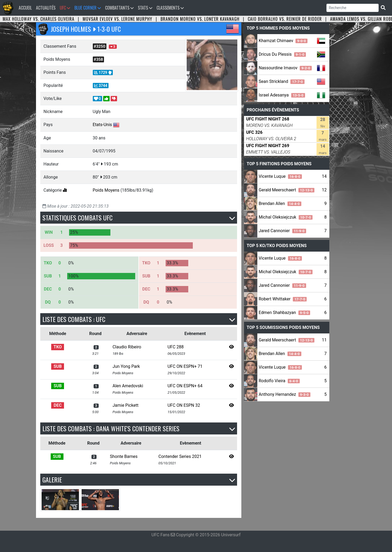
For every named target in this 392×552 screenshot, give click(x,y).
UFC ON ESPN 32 (184, 405)
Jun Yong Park (126, 366)
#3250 (100, 46)
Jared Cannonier (282, 231)
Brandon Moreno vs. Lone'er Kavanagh (200, 19)
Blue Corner (88, 8)
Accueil (26, 8)
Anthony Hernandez (285, 394)
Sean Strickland (282, 81)
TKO (58, 347)
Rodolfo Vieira (279, 381)
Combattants (119, 8)
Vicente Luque (280, 176)
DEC (58, 405)
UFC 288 (176, 347)
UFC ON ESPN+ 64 (185, 386)
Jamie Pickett (125, 405)
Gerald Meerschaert (287, 190)
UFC (65, 8)
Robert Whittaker (283, 299)
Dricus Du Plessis (282, 54)
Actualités (46, 8)
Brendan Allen (280, 204)
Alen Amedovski (128, 386)
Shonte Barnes (124, 456)
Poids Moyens (106, 190)
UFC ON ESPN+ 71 (185, 366)
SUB (58, 366)
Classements (170, 8)
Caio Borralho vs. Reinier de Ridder (285, 19)
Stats (145, 8)
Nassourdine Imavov (285, 68)
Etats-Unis (102, 125)
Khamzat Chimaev (283, 41)
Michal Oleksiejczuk (286, 217)
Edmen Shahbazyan (284, 313)
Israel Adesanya (282, 95)
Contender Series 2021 (180, 456)
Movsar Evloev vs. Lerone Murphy (117, 19)
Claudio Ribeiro (127, 347)
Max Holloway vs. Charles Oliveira (39, 19)
